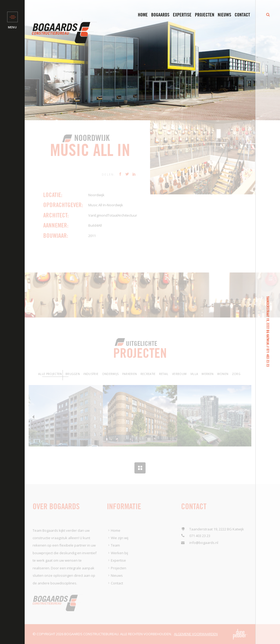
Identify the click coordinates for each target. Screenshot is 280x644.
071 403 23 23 (268, 358)
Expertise (182, 15)
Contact (242, 15)
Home (143, 15)
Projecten (205, 15)
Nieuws (224, 15)
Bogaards (160, 15)
